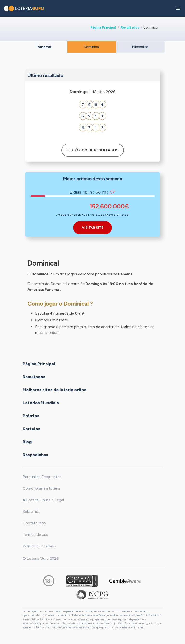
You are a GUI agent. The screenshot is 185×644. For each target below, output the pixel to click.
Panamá (44, 47)
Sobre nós (31, 511)
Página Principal (103, 27)
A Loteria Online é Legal (43, 500)
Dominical (92, 47)
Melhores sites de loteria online (55, 390)
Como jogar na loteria (41, 488)
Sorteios (31, 429)
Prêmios (31, 416)
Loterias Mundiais (41, 403)
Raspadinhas (35, 455)
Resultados (130, 27)
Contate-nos (34, 523)
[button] (178, 8)
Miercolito (140, 47)
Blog (27, 442)
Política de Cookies (39, 546)
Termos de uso (36, 535)
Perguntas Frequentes (42, 477)
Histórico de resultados (93, 150)
